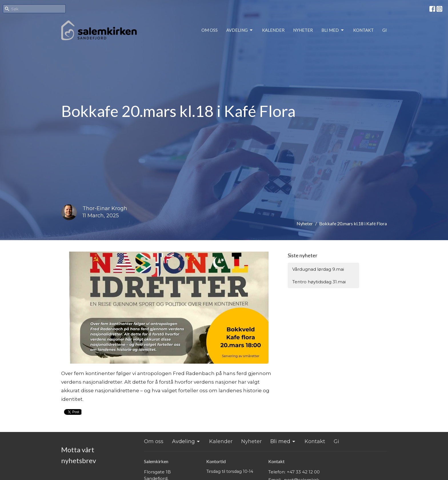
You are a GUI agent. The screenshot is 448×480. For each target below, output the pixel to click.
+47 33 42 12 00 (303, 472)
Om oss (210, 30)
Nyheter (303, 30)
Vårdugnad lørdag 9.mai (318, 269)
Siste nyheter (303, 255)
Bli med (333, 30)
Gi (385, 30)
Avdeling (240, 30)
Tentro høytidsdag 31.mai (319, 282)
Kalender (273, 30)
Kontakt (363, 30)
